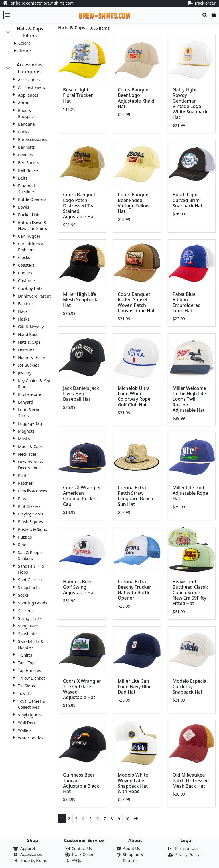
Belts (23, 178)
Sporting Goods (33, 603)
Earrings (26, 304)
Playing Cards (31, 514)
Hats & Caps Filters (30, 32)
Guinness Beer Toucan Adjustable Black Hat (81, 783)
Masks (24, 439)
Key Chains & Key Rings (34, 384)
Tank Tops (27, 663)
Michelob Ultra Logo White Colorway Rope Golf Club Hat (134, 396)
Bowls (24, 207)
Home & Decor (32, 357)
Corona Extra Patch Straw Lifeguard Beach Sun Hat (135, 496)
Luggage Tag (30, 423)
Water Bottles (31, 738)
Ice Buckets (29, 365)
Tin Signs (26, 686)
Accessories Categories (30, 68)
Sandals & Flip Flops (31, 569)
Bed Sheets (28, 163)
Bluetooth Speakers (27, 189)
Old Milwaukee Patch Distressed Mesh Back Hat (191, 780)
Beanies (25, 155)
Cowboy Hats (30, 288)
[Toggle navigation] (7, 15)
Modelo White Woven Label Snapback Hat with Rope (133, 783)
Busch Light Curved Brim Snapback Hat (187, 200)
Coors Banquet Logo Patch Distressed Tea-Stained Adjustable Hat (80, 206)
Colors (24, 43)
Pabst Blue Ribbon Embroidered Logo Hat (187, 302)
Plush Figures (31, 522)
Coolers (25, 273)
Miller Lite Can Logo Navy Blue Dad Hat (135, 686)
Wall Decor (28, 723)
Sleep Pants (29, 587)
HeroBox (26, 350)
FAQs (76, 860)
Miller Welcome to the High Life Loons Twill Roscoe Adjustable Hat (189, 399)
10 (127, 819)
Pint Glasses (29, 506)
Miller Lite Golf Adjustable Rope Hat (190, 493)
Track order (205, 3)
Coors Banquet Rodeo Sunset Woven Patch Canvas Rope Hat (136, 302)
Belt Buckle (28, 170)
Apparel (28, 848)
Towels (24, 693)
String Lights (30, 618)
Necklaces (27, 454)
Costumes (27, 281)
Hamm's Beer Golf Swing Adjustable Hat (79, 587)
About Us (131, 848)
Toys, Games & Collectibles (32, 704)
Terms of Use (186, 848)
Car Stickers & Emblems (31, 247)
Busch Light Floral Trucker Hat (78, 95)
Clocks (24, 257)
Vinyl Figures (30, 715)
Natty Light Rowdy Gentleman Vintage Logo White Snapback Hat (190, 103)
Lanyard (26, 402)
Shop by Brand (34, 860)
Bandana (26, 124)
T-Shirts (25, 655)
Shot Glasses (30, 580)
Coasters (26, 265)
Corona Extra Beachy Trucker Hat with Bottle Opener (134, 590)
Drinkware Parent (34, 296)
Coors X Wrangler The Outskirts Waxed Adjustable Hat (82, 689)
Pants (23, 475)
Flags (23, 311)
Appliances (28, 95)
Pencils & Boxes (33, 491)
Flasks (24, 319)
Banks (24, 132)
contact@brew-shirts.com (50, 3)
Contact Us (82, 848)
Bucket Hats (29, 215)
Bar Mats (26, 147)
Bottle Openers (32, 199)
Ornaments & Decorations (31, 465)
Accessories (29, 80)
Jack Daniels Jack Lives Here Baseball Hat (81, 394)
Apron (24, 103)
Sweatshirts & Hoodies (31, 644)
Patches (25, 483)
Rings (23, 545)
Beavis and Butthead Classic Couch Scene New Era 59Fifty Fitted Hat (191, 593)
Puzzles (25, 537)
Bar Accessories (33, 139)
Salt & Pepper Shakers (31, 555)
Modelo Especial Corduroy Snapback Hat (190, 686)
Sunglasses (28, 626)
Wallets (25, 730)
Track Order (83, 854)
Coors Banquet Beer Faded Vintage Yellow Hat (134, 203)
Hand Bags (28, 334)
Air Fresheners (32, 87)
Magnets (26, 431)
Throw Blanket (31, 678)
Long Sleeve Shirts (29, 413)
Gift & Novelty (31, 327)
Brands (25, 50)
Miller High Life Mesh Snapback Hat (80, 299)
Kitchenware (30, 394)
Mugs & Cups (30, 446)
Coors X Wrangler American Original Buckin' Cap (82, 496)
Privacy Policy (187, 854)
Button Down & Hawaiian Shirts (33, 225)
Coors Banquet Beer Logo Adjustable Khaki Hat (136, 98)
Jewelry (25, 373)
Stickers (25, 611)
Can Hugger (29, 236)
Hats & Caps (29, 342)
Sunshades (28, 634)
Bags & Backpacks (28, 113)
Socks (23, 595)
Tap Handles (29, 670)
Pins (22, 499)
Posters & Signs (33, 529)
